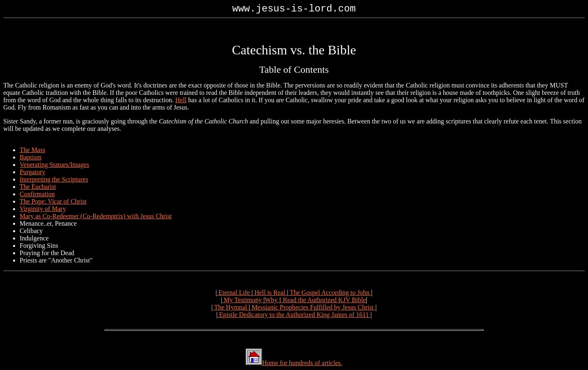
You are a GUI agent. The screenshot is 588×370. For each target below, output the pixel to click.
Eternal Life (234, 293)
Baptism (30, 157)
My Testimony (243, 300)
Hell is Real (270, 293)
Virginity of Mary (43, 209)
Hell (181, 100)
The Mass (32, 150)
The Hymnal (231, 307)
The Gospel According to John (330, 293)
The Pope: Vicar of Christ (53, 201)
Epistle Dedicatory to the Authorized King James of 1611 (294, 315)
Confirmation (37, 194)
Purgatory (32, 172)
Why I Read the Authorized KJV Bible (315, 300)
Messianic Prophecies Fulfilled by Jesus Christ (313, 307)
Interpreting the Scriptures (54, 179)
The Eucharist (38, 187)
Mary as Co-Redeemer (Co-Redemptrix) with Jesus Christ (96, 216)
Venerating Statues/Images (54, 165)
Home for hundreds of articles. (302, 363)
